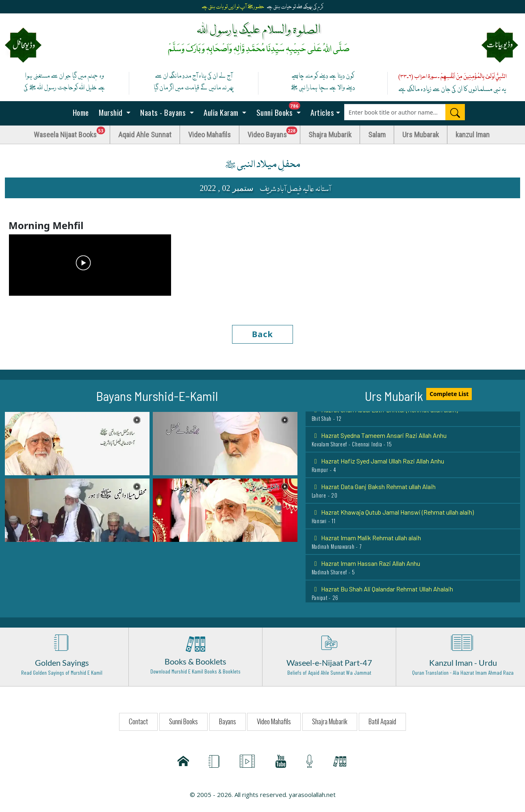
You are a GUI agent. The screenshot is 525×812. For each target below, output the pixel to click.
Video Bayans (274, 133)
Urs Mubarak (421, 135)
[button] (77, 443)
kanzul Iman (473, 135)
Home (80, 112)
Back (262, 334)
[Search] (455, 112)
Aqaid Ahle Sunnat (145, 135)
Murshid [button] (111, 112)
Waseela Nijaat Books (72, 133)
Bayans (228, 721)
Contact (138, 721)
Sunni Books (280, 110)
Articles (322, 112)
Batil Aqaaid (382, 721)
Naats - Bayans (163, 112)
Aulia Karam (221, 112)
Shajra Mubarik (330, 135)
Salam (377, 135)
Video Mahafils (209, 135)
